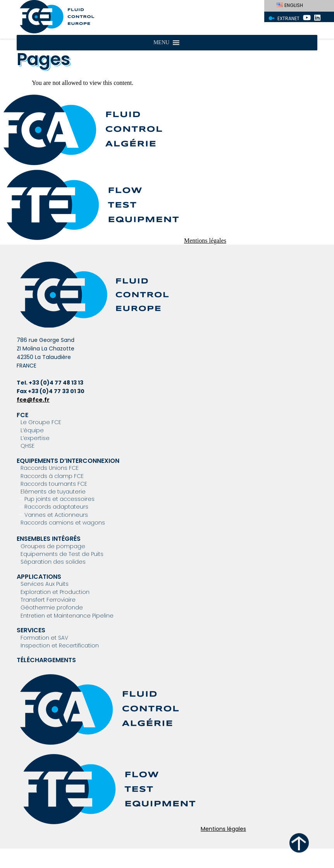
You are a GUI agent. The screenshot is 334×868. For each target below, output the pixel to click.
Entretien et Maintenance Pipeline (67, 616)
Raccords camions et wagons (63, 523)
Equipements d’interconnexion (68, 461)
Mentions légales (205, 241)
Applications (39, 577)
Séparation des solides (53, 562)
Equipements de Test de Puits (62, 554)
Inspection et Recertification (60, 645)
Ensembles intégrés (49, 539)
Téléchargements (46, 660)
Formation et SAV (44, 638)
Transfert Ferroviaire (48, 600)
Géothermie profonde (52, 607)
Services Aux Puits (45, 584)
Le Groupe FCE (41, 422)
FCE (22, 415)
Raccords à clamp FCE (52, 476)
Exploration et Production (55, 592)
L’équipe (32, 430)
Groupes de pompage (53, 546)
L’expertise (35, 438)
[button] (161, 43)
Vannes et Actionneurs (56, 515)
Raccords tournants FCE (54, 484)
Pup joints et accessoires (59, 499)
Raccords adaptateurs (56, 507)
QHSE (28, 446)
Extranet (288, 18)
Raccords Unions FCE (50, 468)
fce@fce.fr (33, 400)
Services (31, 630)
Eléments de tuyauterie (53, 492)
